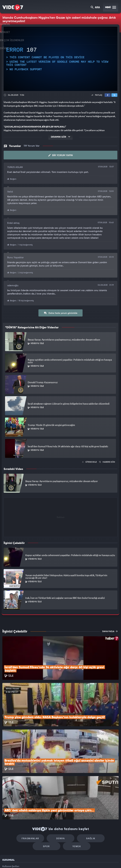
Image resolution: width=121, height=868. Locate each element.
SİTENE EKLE (89, 461)
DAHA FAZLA (110, 630)
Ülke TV (59, 860)
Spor (101, 795)
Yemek (62, 804)
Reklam (6, 831)
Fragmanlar (20, 795)
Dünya (47, 795)
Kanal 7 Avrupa (47, 860)
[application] (60, 59)
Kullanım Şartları (11, 824)
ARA (96, 8)
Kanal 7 (21, 860)
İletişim (6, 839)
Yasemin (96, 860)
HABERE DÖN (107, 461)
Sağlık (74, 795)
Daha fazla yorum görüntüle (61, 312)
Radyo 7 (35, 860)
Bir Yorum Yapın (61, 155)
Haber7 (76, 860)
